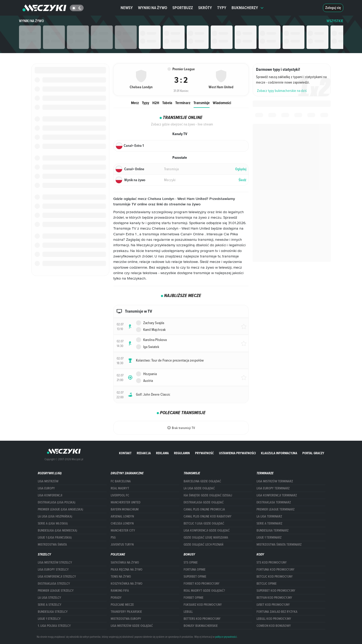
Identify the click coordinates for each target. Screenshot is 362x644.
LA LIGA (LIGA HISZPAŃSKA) (55, 516)
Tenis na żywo (121, 577)
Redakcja (144, 453)
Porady (116, 598)
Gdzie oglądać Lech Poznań (203, 545)
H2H (156, 103)
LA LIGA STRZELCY (49, 598)
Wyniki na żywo (153, 8)
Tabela (167, 103)
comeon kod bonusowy (274, 626)
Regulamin (182, 453)
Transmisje (202, 103)
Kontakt (125, 453)
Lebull (188, 612)
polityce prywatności (226, 637)
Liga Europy (46, 488)
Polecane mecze (122, 605)
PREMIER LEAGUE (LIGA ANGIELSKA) (60, 509)
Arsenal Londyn (122, 516)
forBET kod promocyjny (202, 584)
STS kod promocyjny (272, 563)
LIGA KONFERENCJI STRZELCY (57, 577)
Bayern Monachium (125, 509)
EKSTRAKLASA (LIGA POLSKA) (57, 502)
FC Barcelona (121, 481)
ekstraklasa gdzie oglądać (204, 502)
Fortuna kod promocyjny (276, 570)
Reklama (162, 453)
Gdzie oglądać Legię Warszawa (206, 538)
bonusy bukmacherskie (201, 626)
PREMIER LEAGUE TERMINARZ (276, 509)
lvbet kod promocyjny (273, 605)
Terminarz (183, 103)
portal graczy (313, 453)
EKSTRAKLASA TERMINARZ (274, 502)
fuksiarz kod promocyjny (203, 605)
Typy (222, 8)
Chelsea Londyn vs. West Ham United (204, 56)
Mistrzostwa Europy (126, 619)
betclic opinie (267, 584)
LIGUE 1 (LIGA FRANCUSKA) (55, 538)
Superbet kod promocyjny (276, 591)
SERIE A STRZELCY (50, 605)
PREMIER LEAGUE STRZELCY (56, 591)
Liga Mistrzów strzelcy (55, 563)
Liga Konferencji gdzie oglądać (207, 531)
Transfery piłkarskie (126, 612)
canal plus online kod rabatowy (208, 516)
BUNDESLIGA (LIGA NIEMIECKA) (57, 531)
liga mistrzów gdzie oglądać (132, 626)
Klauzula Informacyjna (279, 453)
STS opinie (191, 563)
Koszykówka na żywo (127, 584)
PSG (113, 538)
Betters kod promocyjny (202, 619)
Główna (116, 56)
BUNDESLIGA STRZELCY (53, 612)
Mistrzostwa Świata (52, 545)
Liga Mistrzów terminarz (275, 481)
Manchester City (123, 531)
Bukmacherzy (248, 8)
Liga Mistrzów (48, 481)
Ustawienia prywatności (237, 453)
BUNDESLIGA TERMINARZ (273, 531)
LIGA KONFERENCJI (50, 495)
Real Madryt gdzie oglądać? (204, 591)
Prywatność (204, 453)
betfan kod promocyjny (274, 598)
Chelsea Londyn (122, 523)
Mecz (135, 103)
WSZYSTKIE (335, 21)
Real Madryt (120, 488)
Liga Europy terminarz (273, 488)
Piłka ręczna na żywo (127, 570)
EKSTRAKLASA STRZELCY (54, 584)
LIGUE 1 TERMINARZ (269, 538)
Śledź (242, 180)
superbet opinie (195, 577)
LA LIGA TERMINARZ (269, 516)
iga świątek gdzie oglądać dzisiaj (208, 495)
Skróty (205, 8)
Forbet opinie (194, 598)
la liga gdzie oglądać (199, 488)
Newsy (127, 8)
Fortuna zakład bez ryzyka (277, 612)
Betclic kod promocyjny (275, 577)
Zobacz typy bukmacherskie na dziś (282, 91)
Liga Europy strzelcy (53, 570)
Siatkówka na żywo (125, 563)
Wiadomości (222, 103)
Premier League (162, 56)
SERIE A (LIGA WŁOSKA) (53, 523)
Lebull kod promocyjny (274, 619)
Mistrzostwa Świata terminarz (279, 545)
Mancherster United (126, 502)
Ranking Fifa (120, 591)
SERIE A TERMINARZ (269, 523)
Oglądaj (241, 169)
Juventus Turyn (122, 545)
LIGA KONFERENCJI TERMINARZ (277, 495)
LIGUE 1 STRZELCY (49, 619)
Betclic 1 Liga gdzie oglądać (204, 523)
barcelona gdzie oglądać (202, 481)
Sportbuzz (183, 8)
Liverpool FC (120, 495)
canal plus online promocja (204, 509)
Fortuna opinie (195, 570)
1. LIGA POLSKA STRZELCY (54, 626)
